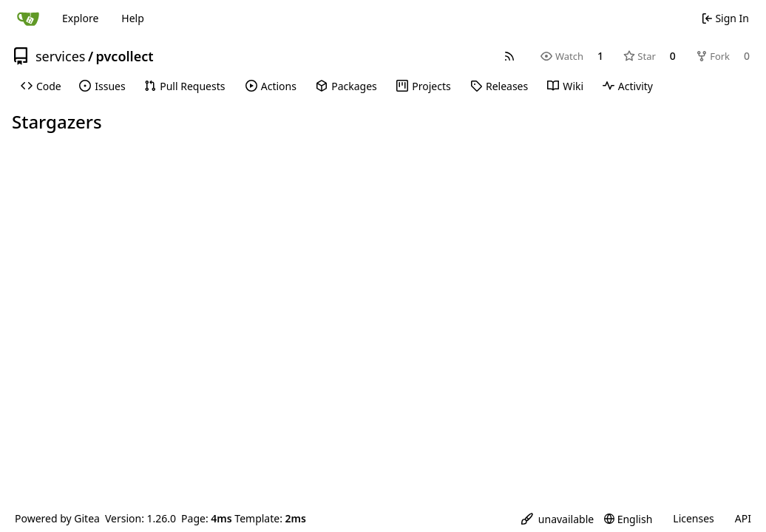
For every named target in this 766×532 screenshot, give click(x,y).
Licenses (694, 518)
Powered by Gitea (57, 518)
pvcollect (125, 56)
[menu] (557, 519)
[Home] (28, 18)
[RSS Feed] (509, 56)
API (743, 518)
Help (133, 18)
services (60, 56)
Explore (80, 18)
